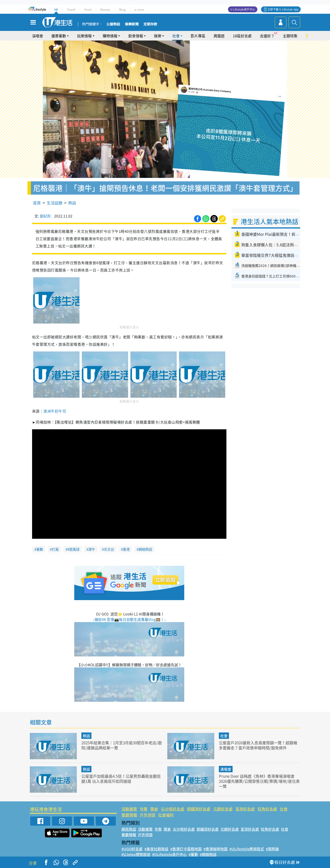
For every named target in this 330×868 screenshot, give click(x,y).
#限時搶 (272, 849)
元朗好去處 (223, 809)
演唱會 (38, 36)
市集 (144, 809)
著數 (40, 549)
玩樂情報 (84, 36)
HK (56, 10)
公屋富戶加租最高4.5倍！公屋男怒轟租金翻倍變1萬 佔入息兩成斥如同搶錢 (121, 779)
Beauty (105, 10)
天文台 (109, 549)
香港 (126, 549)
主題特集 (290, 36)
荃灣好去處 (245, 809)
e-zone (139, 10)
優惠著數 (59, 36)
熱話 (72, 203)
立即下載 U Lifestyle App (283, 9)
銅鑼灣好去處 (199, 809)
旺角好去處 (267, 809)
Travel (71, 10)
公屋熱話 (113, 24)
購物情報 (110, 36)
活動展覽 (129, 809)
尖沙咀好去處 (173, 809)
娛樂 (158, 36)
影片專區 (198, 36)
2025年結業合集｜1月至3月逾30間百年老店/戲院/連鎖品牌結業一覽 (122, 745)
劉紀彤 (45, 216)
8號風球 (73, 549)
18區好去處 (242, 36)
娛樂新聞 (132, 24)
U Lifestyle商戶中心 (243, 9)
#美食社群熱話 (156, 849)
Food (88, 10)
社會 (176, 36)
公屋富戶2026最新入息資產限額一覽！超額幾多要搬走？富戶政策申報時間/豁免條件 (258, 745)
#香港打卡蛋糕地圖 (186, 849)
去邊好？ (267, 36)
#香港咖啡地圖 (216, 849)
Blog (122, 10)
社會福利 (166, 815)
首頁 (37, 203)
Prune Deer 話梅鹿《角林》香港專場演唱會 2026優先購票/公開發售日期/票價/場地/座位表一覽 (259, 781)
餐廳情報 (129, 815)
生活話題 (55, 203)
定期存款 (150, 24)
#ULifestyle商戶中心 (169, 854)
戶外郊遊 (148, 815)
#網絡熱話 (208, 854)
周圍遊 (219, 36)
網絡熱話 (145, 549)
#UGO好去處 (132, 849)
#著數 (193, 854)
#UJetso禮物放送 (136, 854)
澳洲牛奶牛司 (55, 411)
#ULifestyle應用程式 (247, 849)
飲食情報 (136, 36)
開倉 (154, 809)
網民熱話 (129, 829)
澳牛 (92, 549)
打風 (55, 549)
